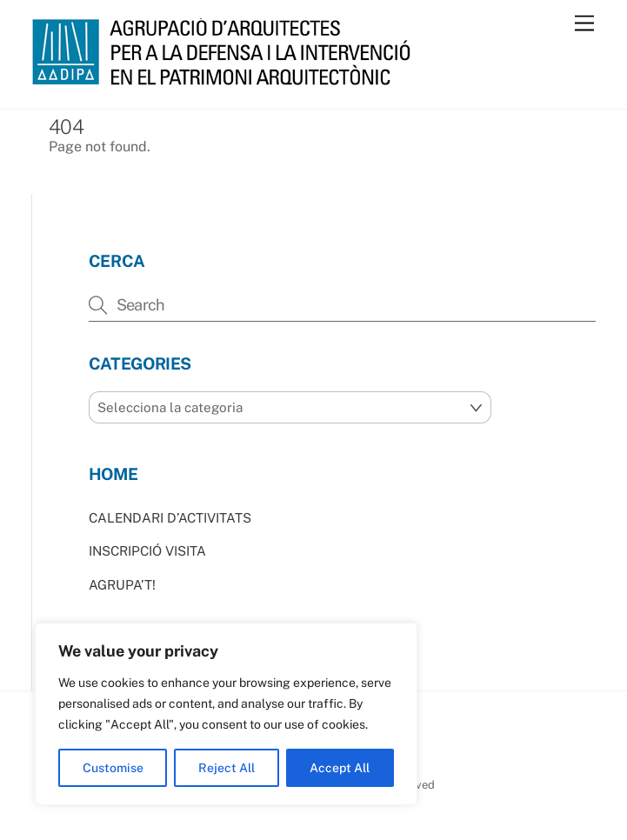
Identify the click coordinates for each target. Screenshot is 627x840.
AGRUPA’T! (122, 585)
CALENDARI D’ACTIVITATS (170, 518)
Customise (113, 768)
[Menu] (584, 24)
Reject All (227, 768)
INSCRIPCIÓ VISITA (147, 551)
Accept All (340, 768)
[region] (226, 714)
